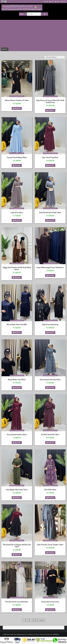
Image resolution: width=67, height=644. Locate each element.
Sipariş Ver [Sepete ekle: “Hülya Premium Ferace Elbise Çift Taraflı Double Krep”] (51, 110)
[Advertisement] (15, 33)
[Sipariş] (55, 57)
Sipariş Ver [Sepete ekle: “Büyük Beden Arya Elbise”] (18, 388)
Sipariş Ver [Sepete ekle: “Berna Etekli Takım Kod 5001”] (18, 332)
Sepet (57, 2)
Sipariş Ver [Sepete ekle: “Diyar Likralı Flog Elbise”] (51, 165)
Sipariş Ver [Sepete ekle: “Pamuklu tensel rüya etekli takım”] (18, 610)
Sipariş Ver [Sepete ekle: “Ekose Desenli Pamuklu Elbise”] (51, 388)
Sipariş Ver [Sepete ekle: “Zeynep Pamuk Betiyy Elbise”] (18, 165)
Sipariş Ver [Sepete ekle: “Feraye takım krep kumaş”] (51, 610)
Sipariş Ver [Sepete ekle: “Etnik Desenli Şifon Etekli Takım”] (51, 220)
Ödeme (63, 2)
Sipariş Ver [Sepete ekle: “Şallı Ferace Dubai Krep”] (51, 332)
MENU (5, 49)
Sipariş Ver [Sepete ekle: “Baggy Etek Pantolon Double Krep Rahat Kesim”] (18, 278)
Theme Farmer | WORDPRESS (52, 634)
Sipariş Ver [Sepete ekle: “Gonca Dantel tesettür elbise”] (18, 443)
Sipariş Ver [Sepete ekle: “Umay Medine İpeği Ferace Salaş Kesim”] (51, 275)
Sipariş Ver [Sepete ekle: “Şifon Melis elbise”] (51, 498)
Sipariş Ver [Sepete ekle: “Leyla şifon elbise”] (18, 220)
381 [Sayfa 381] (35, 620)
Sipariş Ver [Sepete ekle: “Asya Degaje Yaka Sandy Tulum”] (18, 498)
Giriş (46, 2)
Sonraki (41, 620)
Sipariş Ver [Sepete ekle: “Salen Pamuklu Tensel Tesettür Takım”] (51, 553)
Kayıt (52, 2)
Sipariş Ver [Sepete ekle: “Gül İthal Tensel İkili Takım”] (51, 443)
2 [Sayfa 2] (27, 620)
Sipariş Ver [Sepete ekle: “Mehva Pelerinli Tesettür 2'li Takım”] (18, 108)
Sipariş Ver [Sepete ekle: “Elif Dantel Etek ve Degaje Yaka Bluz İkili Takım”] (18, 555)
